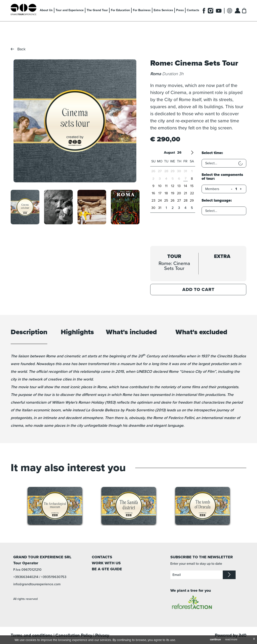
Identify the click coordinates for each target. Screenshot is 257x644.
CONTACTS (102, 557)
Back (21, 49)
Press (180, 10)
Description (29, 332)
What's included (131, 332)
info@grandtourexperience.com (37, 584)
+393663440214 (26, 577)
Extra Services (163, 10)
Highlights (77, 332)
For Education (120, 10)
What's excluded (201, 332)
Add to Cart (198, 290)
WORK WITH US (106, 563)
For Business (142, 10)
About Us (46, 10)
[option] (75, 121)
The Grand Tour (97, 10)
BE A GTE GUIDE (107, 569)
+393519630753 (54, 577)
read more (231, 640)
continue (215, 640)
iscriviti (229, 575)
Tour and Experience (70, 10)
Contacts (193, 10)
